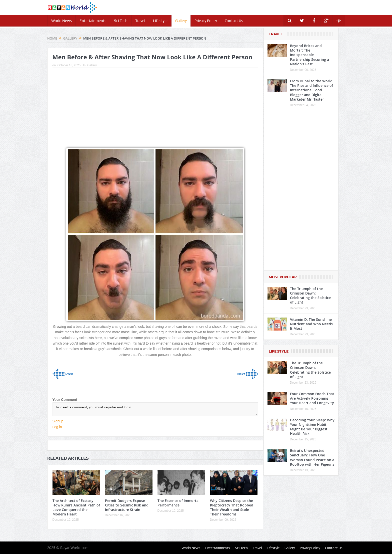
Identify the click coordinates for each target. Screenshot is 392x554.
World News (61, 21)
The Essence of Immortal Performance (178, 503)
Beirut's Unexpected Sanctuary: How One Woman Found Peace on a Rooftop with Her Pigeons (312, 457)
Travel (140, 21)
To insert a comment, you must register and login (155, 409)
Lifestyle (160, 21)
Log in (57, 427)
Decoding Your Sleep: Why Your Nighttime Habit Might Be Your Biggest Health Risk (312, 427)
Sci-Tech (121, 21)
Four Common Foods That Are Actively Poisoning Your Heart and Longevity (312, 398)
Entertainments (93, 21)
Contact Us (234, 21)
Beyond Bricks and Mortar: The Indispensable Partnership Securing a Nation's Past (309, 55)
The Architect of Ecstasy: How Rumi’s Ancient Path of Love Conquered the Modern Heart (76, 507)
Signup (58, 421)
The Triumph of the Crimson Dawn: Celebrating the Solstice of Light (310, 296)
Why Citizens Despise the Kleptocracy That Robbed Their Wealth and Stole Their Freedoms (232, 507)
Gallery (181, 21)
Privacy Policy (206, 21)
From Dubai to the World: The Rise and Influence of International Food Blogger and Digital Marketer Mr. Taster (312, 90)
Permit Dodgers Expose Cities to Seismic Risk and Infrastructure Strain (127, 505)
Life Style (279, 351)
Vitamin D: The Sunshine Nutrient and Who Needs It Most (311, 324)
